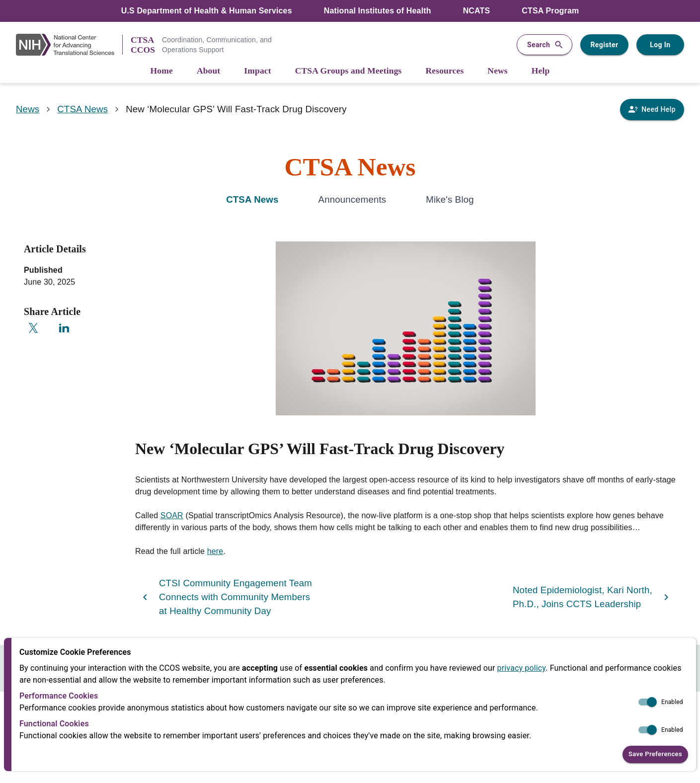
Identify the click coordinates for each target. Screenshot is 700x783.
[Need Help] (652, 110)
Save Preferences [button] (655, 754)
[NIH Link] (69, 45)
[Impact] (257, 71)
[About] (208, 71)
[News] (497, 71)
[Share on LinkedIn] (64, 328)
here (215, 551)
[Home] (162, 71)
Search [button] (544, 45)
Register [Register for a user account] (604, 45)
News (28, 109)
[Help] (541, 71)
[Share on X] (33, 328)
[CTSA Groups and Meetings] (349, 71)
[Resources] (445, 71)
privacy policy (522, 668)
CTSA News (82, 109)
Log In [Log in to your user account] (660, 45)
